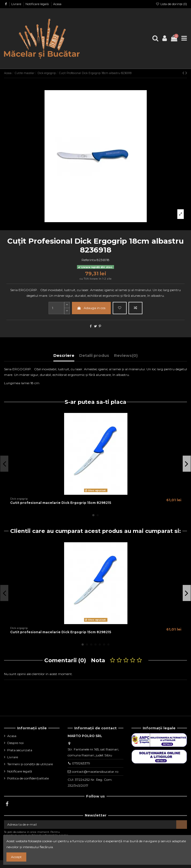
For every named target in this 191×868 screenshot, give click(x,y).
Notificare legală (38, 4)
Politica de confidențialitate (28, 778)
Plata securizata (20, 750)
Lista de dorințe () (171, 4)
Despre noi (15, 743)
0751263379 (81, 763)
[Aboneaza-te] (182, 825)
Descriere (64, 356)
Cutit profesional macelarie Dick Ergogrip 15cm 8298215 (61, 503)
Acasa (57, 4)
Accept (16, 857)
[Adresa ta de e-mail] (90, 825)
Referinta (89, 260)
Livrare (17, 4)
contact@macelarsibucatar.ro (95, 772)
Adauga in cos (91, 308)
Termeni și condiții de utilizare (30, 764)
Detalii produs (94, 356)
